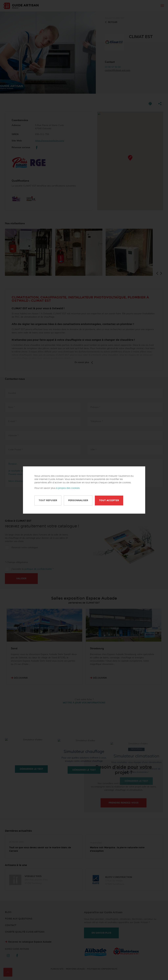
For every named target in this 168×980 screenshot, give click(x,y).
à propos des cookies (68, 488)
